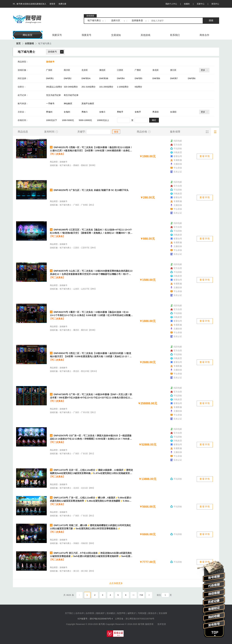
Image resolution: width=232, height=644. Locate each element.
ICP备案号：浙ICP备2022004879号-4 (95, 619)
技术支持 (162, 624)
